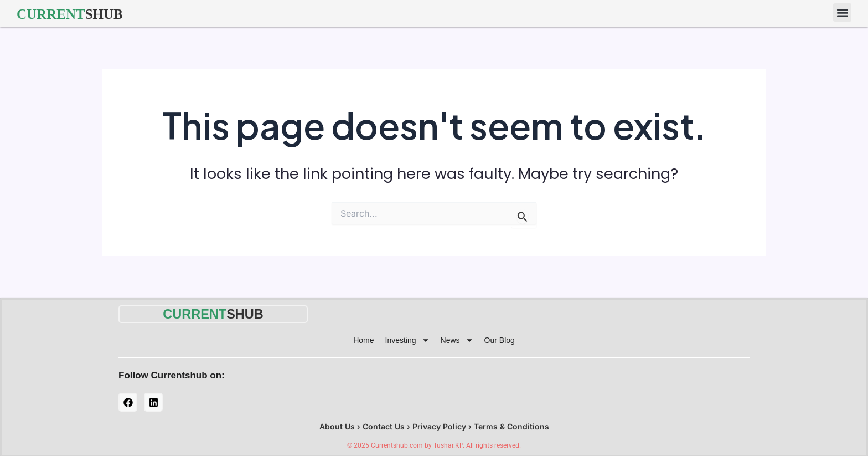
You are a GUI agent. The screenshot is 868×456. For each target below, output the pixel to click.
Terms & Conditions (512, 426)
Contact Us (384, 426)
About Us (337, 426)
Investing (407, 340)
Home (363, 340)
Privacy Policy (439, 426)
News (457, 340)
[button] (842, 12)
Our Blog (500, 340)
